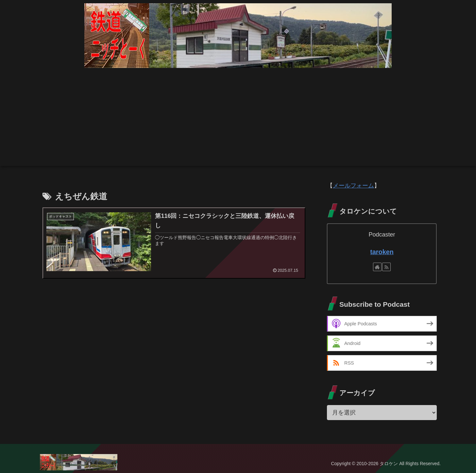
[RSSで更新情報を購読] (386, 267)
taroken (382, 252)
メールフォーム (353, 186)
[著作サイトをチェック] (377, 267)
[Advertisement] (238, 120)
